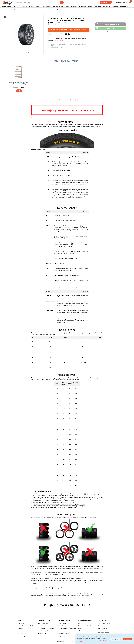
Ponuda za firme (42, 633)
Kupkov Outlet (124, 6)
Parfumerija (107, 6)
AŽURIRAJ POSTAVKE (116, 639)
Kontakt (100, 626)
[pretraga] (62, 2)
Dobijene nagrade (22, 636)
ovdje (55, 31)
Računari (16, 6)
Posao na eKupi (22, 633)
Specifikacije (70, 100)
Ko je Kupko (21, 631)
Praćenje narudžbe (106, 2)
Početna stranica (6, 9)
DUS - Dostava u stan (63, 633)
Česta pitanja (41, 636)
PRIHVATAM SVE (128, 639)
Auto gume (14, 9)
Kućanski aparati (7, 6)
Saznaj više (60, 40)
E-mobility (74, 6)
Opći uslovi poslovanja (104, 623)
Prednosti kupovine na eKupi (25, 626)
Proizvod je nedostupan (112, 24)
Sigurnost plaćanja (63, 626)
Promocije (115, 6)
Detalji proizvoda (58, 101)
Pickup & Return (82, 631)
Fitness (67, 6)
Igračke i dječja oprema (85, 6)
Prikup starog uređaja (63, 636)
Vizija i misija (21, 623)
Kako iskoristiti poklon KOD (45, 631)
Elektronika (24, 6)
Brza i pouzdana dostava (64, 631)
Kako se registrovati (43, 623)
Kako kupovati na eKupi (44, 626)
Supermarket (98, 6)
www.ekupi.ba (81, 637)
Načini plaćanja (62, 623)
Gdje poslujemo (22, 628)
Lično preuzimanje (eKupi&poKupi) (67, 628)
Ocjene (79, 100)
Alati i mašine (46, 6)
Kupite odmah (112, 28)
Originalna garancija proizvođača (87, 626)
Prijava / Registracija (120, 2)
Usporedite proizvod (101, 32)
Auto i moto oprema (58, 6)
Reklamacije (81, 623)
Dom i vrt (38, 6)
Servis (80, 628)
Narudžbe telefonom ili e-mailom (46, 628)
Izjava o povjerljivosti (103, 633)
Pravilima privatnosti (88, 640)
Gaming (31, 6)
